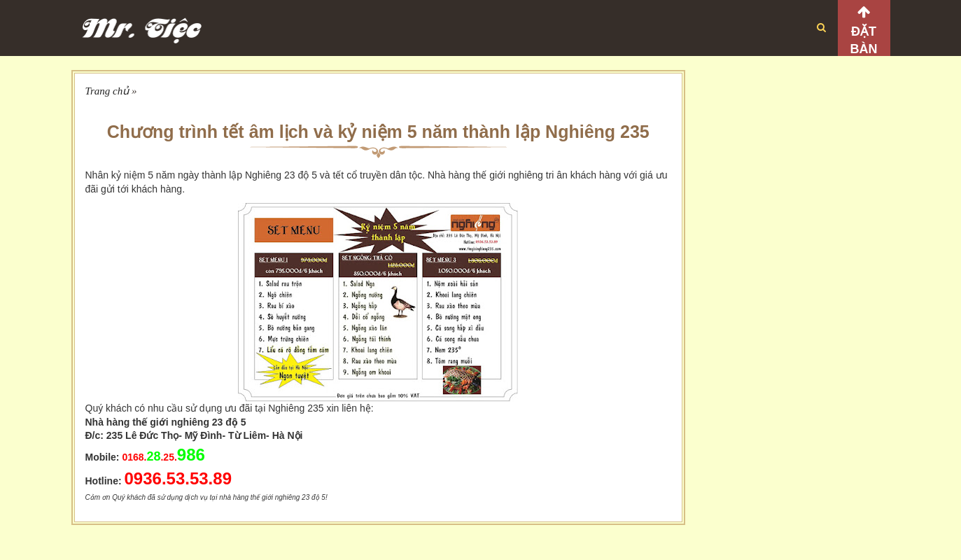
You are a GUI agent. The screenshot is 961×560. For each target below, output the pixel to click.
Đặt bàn (864, 40)
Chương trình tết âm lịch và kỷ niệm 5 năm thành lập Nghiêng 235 (378, 132)
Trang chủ (107, 91)
